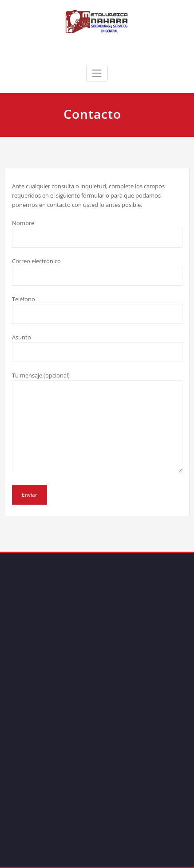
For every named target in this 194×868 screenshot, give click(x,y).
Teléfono (97, 309)
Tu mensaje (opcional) (97, 422)
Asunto (97, 348)
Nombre (97, 233)
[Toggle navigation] (97, 73)
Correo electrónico (97, 271)
